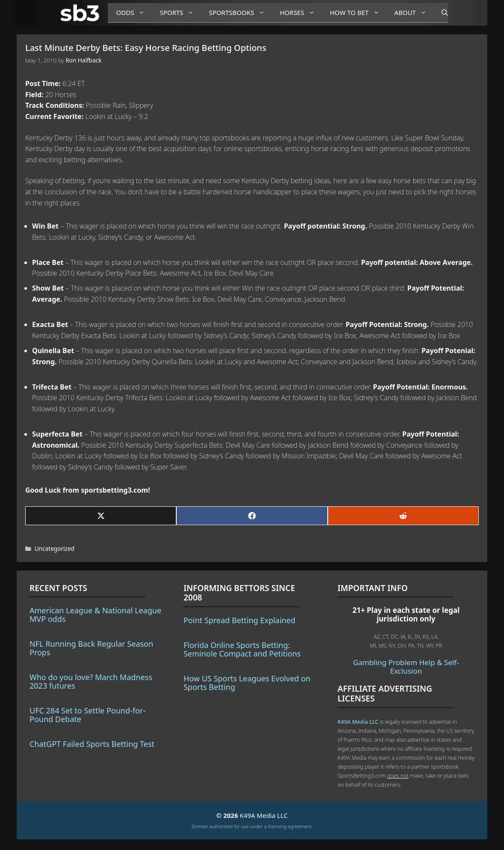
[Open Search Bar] (440, 13)
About (414, 13)
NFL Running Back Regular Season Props (91, 648)
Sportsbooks (240, 13)
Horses (301, 13)
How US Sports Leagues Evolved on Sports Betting (247, 683)
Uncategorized (55, 548)
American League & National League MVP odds (95, 615)
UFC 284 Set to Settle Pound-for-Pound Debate (87, 715)
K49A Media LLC (358, 722)
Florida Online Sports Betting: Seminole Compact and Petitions (242, 649)
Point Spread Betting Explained (239, 620)
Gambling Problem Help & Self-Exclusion (406, 667)
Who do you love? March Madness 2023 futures (91, 681)
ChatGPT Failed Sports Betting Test (92, 744)
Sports (180, 13)
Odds (134, 13)
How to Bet (358, 13)
